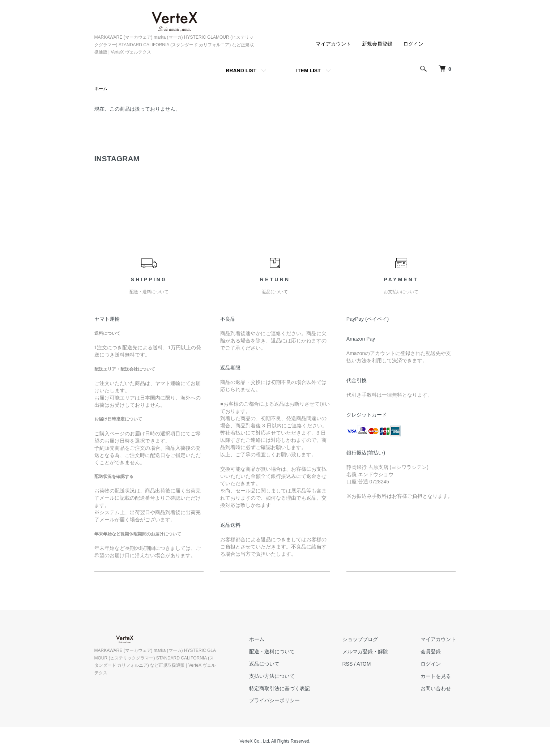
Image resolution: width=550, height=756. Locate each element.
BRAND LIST (241, 71)
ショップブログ (360, 639)
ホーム (101, 89)
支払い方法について (272, 676)
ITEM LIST (308, 71)
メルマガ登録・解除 (365, 652)
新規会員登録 (377, 44)
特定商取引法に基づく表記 (280, 688)
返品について (264, 664)
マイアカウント (333, 44)
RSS (348, 664)
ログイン (413, 44)
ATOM (364, 664)
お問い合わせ (436, 688)
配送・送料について (272, 652)
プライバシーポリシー (274, 700)
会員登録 (431, 652)
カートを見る (436, 676)
